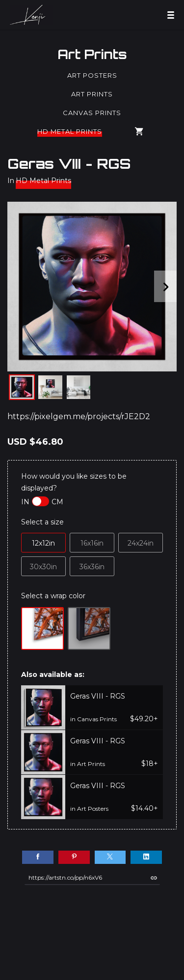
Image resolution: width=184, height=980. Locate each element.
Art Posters (92, 75)
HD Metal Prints (70, 131)
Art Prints (92, 54)
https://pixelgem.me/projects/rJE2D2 (79, 416)
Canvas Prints (92, 113)
